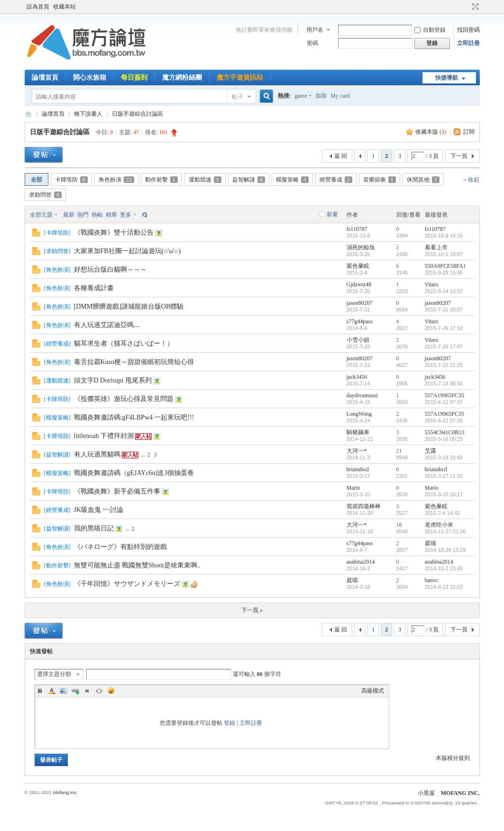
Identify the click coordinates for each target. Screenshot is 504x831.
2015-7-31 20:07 (444, 310)
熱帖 (97, 215)
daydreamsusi (362, 395)
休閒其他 (423, 180)
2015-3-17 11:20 (444, 476)
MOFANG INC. (460, 793)
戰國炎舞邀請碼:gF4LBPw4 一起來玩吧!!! (134, 417)
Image (64, 691)
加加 (321, 96)
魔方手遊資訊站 (240, 78)
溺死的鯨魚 (361, 247)
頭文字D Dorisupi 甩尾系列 (113, 380)
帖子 (238, 97)
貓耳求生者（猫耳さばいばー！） (124, 343)
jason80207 (360, 303)
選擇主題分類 (54, 674)
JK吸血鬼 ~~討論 (99, 510)
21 (399, 451)
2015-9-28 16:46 (444, 273)
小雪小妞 (358, 340)
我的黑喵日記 (94, 528)
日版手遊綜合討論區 (137, 114)
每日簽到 (134, 78)
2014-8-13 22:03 (444, 587)
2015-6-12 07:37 (444, 402)
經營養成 (336, 180)
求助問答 (45, 195)
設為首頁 (38, 7)
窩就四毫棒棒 (364, 506)
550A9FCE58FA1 (445, 266)
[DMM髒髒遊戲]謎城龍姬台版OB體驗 (129, 306)
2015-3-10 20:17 (444, 494)
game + (303, 96)
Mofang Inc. (65, 792)
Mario (353, 488)
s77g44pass (360, 321)
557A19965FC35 (444, 395)
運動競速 (205, 180)
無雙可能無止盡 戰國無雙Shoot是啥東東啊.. (137, 565)
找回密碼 (468, 30)
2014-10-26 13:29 (445, 550)
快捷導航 (447, 78)
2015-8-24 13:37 (444, 291)
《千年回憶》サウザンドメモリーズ (127, 584)
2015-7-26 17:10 (444, 328)
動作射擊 (161, 180)
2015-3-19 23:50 (444, 457)
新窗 (332, 214)
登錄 (229, 723)
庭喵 (431, 543)
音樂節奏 (380, 180)
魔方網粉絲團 (182, 78)
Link (75, 691)
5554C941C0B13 (445, 432)
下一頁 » (252, 610)
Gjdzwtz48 (359, 284)
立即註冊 (468, 43)
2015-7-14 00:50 (444, 384)
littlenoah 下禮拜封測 (104, 436)
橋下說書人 (88, 114)
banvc (432, 580)
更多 (126, 215)
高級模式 (373, 691)
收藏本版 (431, 132)
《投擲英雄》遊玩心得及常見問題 (124, 399)
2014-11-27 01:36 (445, 531)
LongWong (359, 414)
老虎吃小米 (439, 525)
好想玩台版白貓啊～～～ (110, 269)
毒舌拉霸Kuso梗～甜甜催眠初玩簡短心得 (134, 362)
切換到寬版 (474, 7)
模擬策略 (292, 180)
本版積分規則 (453, 758)
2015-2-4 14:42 (443, 513)
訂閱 (469, 132)
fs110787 (357, 229)
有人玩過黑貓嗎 (97, 454)
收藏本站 (64, 7)
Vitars (432, 284)
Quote (87, 691)
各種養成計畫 (94, 288)
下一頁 (459, 156)
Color (52, 691)
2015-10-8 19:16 (444, 236)
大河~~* (357, 451)
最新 (69, 215)
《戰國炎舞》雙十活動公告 (114, 233)
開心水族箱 (90, 78)
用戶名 (315, 30)
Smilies (111, 691)
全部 (37, 180)
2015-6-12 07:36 (444, 420)
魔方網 (28, 114)
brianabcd (358, 469)
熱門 (83, 215)
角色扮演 (116, 180)
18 (399, 525)
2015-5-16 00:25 (444, 439)
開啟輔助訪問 (467, 7)
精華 (111, 215)
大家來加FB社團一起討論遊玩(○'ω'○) (128, 251)
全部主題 (41, 215)
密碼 (312, 43)
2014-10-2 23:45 (444, 568)
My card (340, 96)
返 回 (341, 156)
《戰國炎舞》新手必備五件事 (117, 491)
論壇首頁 (45, 78)
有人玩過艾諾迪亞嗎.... (107, 325)
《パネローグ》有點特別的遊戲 (120, 547)
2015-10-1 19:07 (444, 254)
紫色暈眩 (358, 266)
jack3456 (357, 377)
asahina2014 (361, 562)
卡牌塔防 (71, 180)
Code (99, 691)
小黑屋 (426, 793)
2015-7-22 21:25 (444, 365)
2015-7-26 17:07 (444, 347)
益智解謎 (249, 180)
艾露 (431, 451)
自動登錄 (430, 30)
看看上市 (436, 247)
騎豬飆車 (358, 432)
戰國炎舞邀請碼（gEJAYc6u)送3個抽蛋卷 (134, 473)
